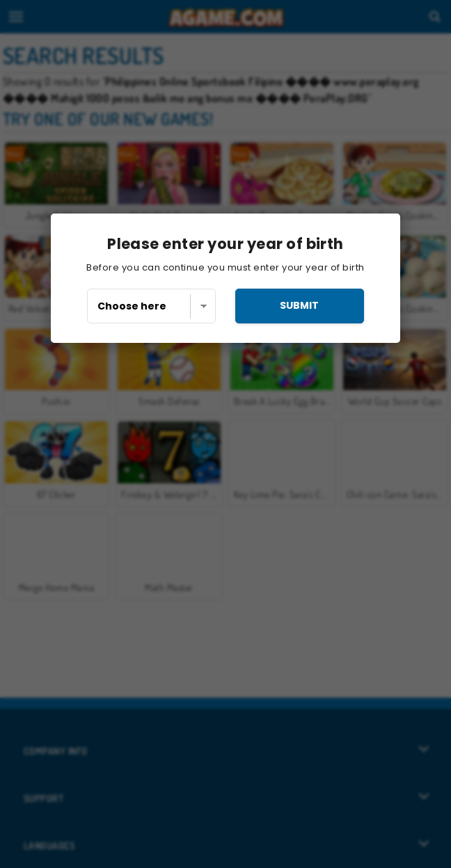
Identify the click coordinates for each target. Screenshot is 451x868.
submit (299, 305)
